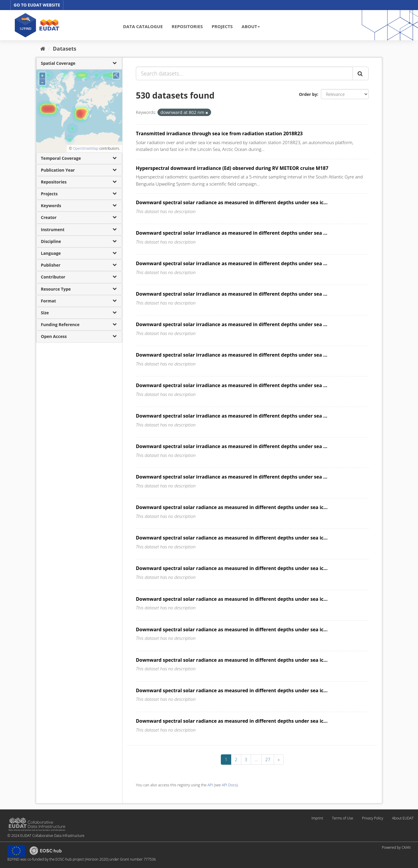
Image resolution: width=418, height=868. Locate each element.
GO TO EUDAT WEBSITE (37, 5)
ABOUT (251, 26)
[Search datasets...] (244, 73)
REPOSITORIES (187, 26)
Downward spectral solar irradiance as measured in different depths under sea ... (232, 233)
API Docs (229, 785)
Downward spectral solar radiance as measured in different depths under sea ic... (232, 202)
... (256, 759)
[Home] (43, 49)
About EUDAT (403, 818)
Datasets (65, 49)
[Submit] (361, 73)
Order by (308, 94)
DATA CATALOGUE (143, 26)
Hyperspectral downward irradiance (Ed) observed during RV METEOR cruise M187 (232, 168)
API (210, 785)
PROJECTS (222, 26)
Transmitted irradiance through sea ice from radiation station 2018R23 (219, 133)
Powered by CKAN (396, 847)
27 (268, 759)
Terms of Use (342, 818)
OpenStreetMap (86, 148)
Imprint (317, 818)
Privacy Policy (373, 818)
